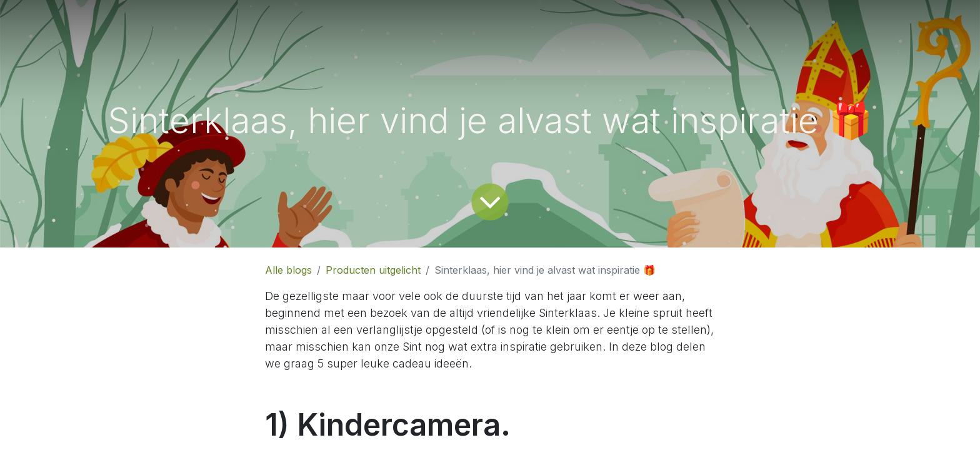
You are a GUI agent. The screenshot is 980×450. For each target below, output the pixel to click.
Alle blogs (288, 270)
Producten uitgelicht (373, 270)
